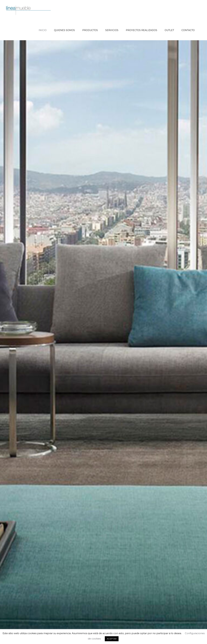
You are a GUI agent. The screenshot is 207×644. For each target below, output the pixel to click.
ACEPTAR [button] (112, 639)
